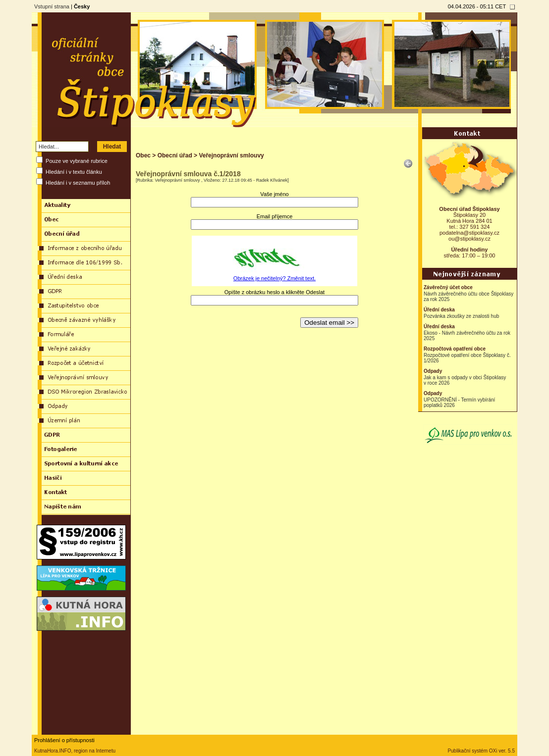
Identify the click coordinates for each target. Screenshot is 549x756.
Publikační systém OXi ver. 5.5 (481, 751)
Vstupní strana (52, 6)
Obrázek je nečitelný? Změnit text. (274, 278)
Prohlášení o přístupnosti (64, 740)
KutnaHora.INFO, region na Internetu (75, 751)
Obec (143, 155)
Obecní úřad (175, 155)
